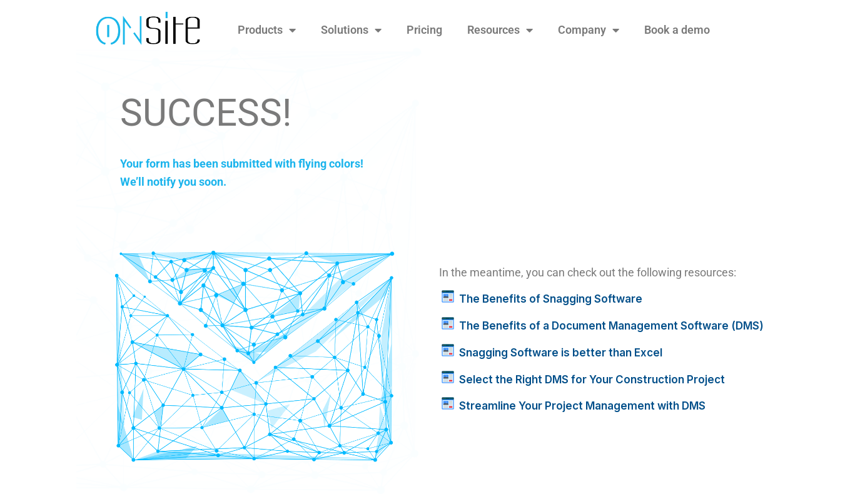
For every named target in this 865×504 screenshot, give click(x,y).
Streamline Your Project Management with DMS (582, 406)
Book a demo (677, 30)
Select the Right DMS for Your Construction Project (592, 380)
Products (267, 30)
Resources (500, 30)
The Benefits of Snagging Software (551, 299)
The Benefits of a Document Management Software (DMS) (611, 326)
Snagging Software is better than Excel (561, 353)
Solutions (351, 30)
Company (589, 30)
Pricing (424, 30)
